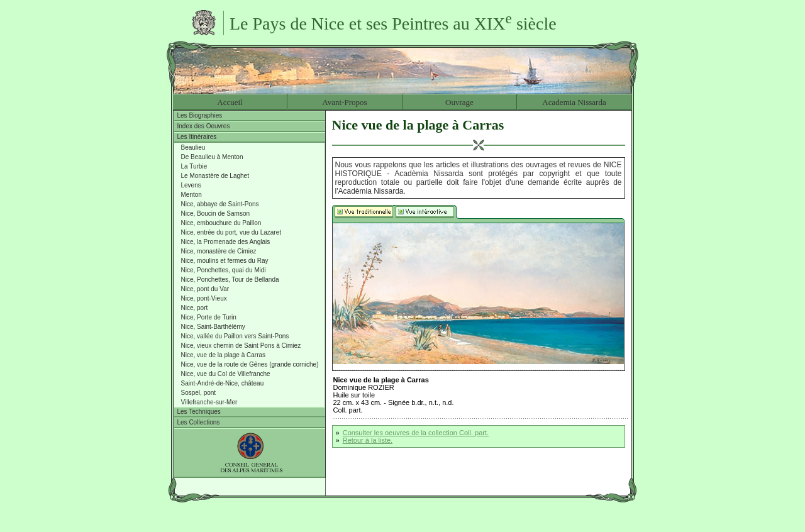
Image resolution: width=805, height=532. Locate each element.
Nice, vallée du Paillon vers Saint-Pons (235, 336)
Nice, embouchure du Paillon (221, 223)
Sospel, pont (199, 393)
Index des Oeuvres (204, 126)
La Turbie (194, 166)
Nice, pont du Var (205, 289)
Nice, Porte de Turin (209, 317)
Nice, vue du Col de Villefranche (226, 374)
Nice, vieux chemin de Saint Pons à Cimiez (241, 346)
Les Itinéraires (197, 137)
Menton (192, 195)
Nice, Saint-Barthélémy (213, 327)
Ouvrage (459, 102)
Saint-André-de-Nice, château (223, 383)
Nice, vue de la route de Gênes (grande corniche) (250, 364)
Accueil (230, 102)
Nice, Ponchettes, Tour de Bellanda (230, 280)
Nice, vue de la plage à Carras (224, 355)
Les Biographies (200, 115)
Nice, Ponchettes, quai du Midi (224, 270)
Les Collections (199, 422)
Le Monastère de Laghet (215, 176)
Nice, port (195, 308)
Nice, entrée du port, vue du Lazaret (231, 232)
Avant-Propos (344, 102)
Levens (191, 185)
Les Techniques (199, 412)
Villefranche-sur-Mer (209, 402)
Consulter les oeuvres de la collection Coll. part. (416, 433)
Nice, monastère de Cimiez (219, 251)
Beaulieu (193, 147)
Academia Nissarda (574, 102)
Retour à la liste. (368, 440)
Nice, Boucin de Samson (216, 213)
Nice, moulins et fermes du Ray (225, 261)
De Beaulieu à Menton (212, 157)
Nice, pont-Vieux (204, 298)
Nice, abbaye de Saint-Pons (220, 204)
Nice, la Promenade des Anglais (226, 242)
